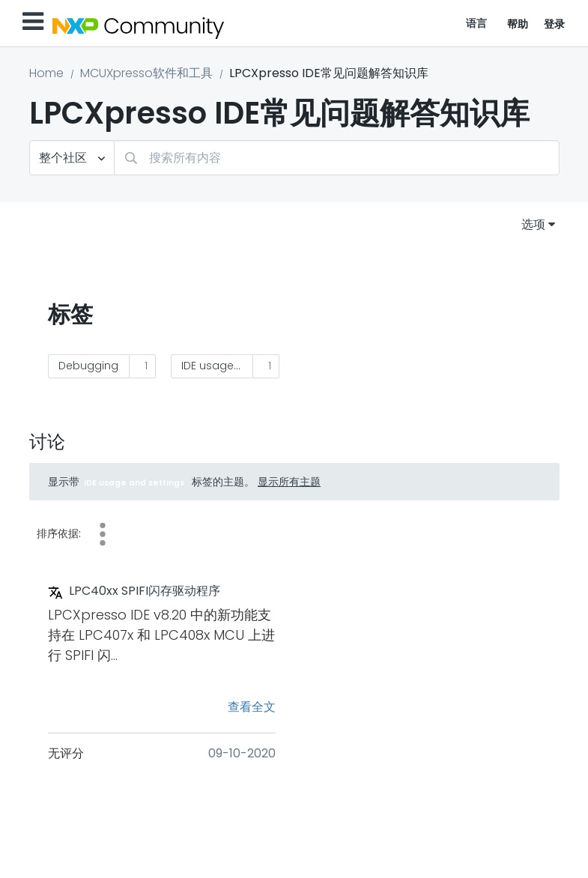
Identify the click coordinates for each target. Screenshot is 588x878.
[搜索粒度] (72, 158)
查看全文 (252, 707)
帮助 (518, 24)
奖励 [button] (103, 534)
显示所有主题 (289, 482)
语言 (477, 23)
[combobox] (337, 158)
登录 (555, 24)
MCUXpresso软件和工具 (146, 73)
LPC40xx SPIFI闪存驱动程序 (145, 591)
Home (46, 73)
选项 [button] (533, 224)
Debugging (88, 366)
